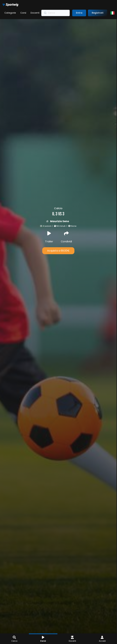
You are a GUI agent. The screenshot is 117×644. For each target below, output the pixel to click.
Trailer (40, 237)
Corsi (23, 13)
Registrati (98, 13)
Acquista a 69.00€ (49, 250)
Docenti (35, 13)
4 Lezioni (38, 226)
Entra (79, 13)
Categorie (10, 13)
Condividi (56, 237)
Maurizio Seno (50, 221)
